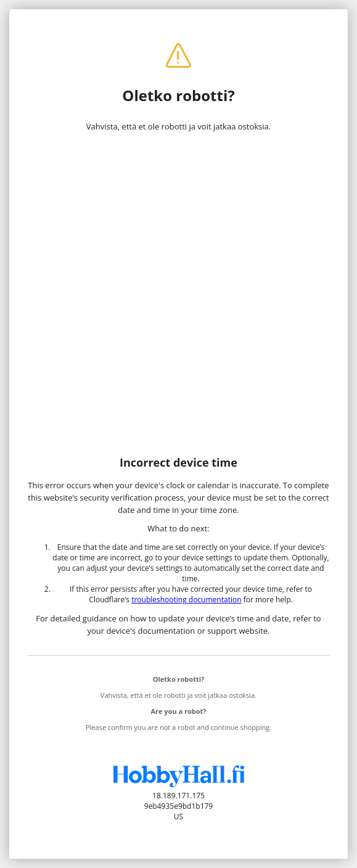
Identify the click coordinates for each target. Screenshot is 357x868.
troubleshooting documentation (186, 600)
